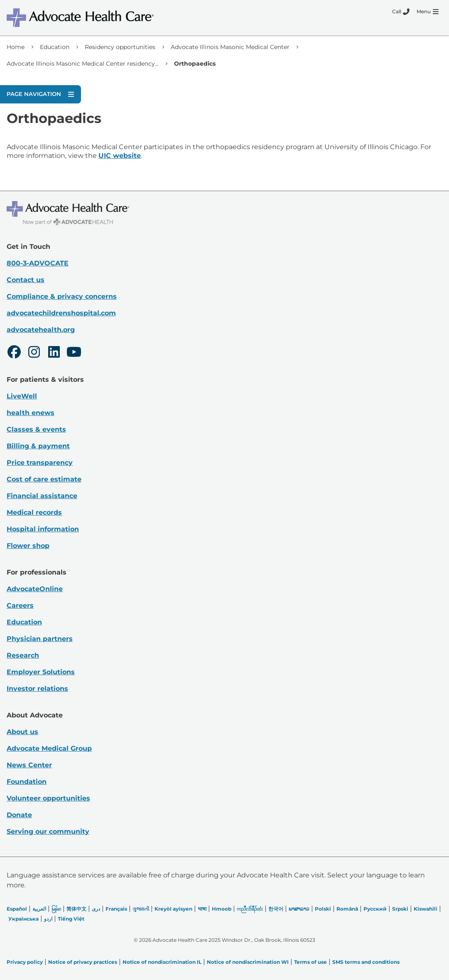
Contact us (26, 280)
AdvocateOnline (35, 589)
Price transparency (40, 463)
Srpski (400, 909)
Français (116, 909)
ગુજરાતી (141, 909)
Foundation (27, 782)
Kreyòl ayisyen (173, 909)
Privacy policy (25, 962)
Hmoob (222, 909)
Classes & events (36, 429)
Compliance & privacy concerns (62, 296)
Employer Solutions (41, 672)
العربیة (39, 909)
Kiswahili (426, 909)
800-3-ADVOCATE (38, 263)
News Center (29, 765)
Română (347, 909)
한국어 (276, 909)
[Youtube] (74, 353)
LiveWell (22, 396)
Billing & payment (38, 446)
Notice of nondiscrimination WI (248, 962)
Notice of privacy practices (83, 962)
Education (55, 47)
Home (16, 47)
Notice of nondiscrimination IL (162, 962)
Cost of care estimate (44, 479)
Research (23, 655)
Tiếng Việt (71, 919)
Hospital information (43, 529)
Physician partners (40, 639)
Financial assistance (42, 496)
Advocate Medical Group (49, 748)
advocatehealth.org (41, 330)
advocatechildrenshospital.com (61, 313)
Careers (20, 605)
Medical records (34, 512)
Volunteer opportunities (48, 798)
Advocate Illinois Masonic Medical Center (230, 47)
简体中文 (76, 909)
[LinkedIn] (54, 353)
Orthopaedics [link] (195, 64)
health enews (31, 413)
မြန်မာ (56, 909)
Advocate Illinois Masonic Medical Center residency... (83, 64)
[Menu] (428, 12)
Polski (323, 909)
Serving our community (48, 831)
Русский (375, 909)
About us (22, 732)
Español (17, 909)
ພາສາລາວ (299, 909)
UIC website (120, 156)
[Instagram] (34, 353)
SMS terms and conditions (366, 962)
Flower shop (28, 546)
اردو (48, 919)
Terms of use (310, 962)
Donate (19, 815)
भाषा (202, 909)
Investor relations (37, 689)
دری (96, 909)
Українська (23, 919)
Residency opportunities (120, 47)
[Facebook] (14, 353)
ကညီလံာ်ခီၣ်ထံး (250, 909)
